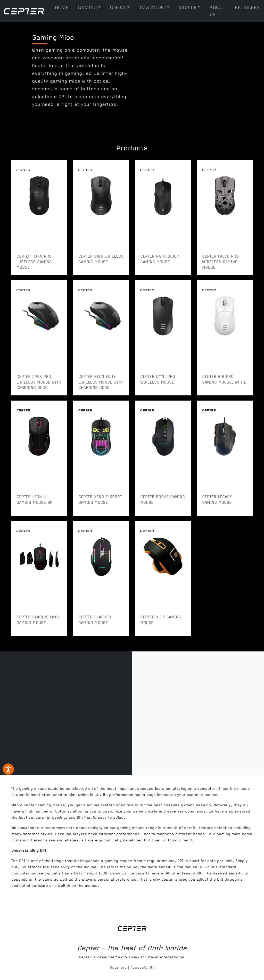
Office (118, 7)
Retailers (247, 7)
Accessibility (142, 967)
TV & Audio (152, 7)
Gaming (87, 7)
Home (62, 7)
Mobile (188, 7)
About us (218, 11)
